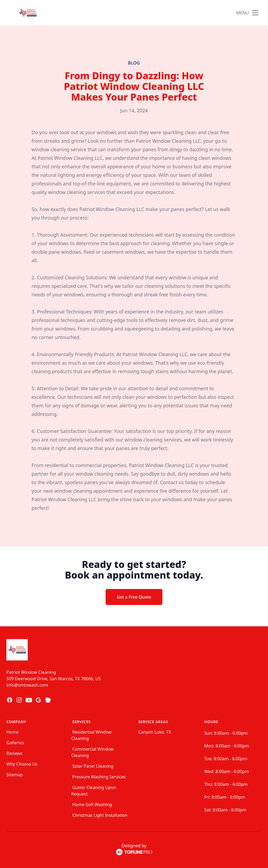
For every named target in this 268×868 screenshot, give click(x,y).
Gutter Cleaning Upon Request (94, 791)
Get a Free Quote (134, 597)
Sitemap (15, 775)
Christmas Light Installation (100, 815)
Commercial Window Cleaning (92, 752)
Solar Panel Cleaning (93, 766)
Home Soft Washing (92, 805)
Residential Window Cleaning (91, 735)
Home (13, 732)
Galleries (15, 743)
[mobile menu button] (255, 13)
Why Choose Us (22, 764)
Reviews (14, 753)
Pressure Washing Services (99, 777)
